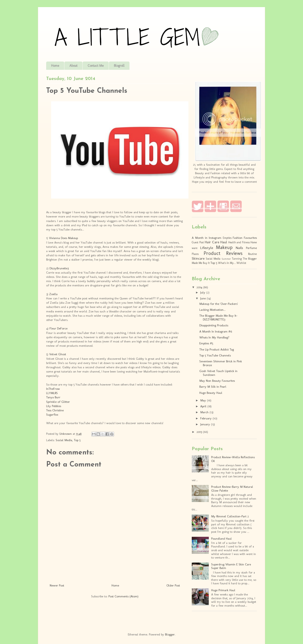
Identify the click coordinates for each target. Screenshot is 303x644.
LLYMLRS (52, 393)
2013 (200, 432)
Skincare (198, 258)
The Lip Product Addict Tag (217, 349)
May (204, 400)
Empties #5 (206, 343)
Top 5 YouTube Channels (215, 355)
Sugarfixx (52, 415)
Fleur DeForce (58, 328)
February (206, 418)
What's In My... (227, 263)
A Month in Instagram (207, 238)
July (203, 292)
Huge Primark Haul (223, 590)
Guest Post (198, 242)
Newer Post (57, 585)
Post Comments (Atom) (123, 596)
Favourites (250, 238)
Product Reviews (223, 253)
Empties (227, 238)
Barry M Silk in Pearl (213, 387)
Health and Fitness (239, 242)
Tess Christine (55, 410)
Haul (224, 242)
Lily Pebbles (54, 406)
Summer (226, 259)
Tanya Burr (53, 397)
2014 (200, 287)
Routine (252, 254)
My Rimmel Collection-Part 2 (230, 516)
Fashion (238, 238)
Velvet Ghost (58, 354)
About (73, 66)
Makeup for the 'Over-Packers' (219, 304)
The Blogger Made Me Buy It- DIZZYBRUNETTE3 (218, 318)
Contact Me (96, 66)
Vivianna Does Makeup (63, 238)
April (204, 406)
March (205, 412)
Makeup (224, 247)
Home (55, 66)
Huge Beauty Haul (211, 393)
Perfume (251, 248)
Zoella (53, 294)
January (206, 424)
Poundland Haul (221, 539)
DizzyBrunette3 (59, 268)
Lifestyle (207, 248)
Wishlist (241, 263)
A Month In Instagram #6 (216, 331)
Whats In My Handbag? (214, 337)
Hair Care (212, 242)
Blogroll (119, 66)
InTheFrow (53, 389)
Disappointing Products (214, 325)
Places (195, 254)
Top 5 (77, 440)
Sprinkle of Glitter (58, 402)
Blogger (170, 634)
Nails (239, 248)
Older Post (173, 585)
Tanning (237, 259)
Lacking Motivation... (212, 310)
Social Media (64, 440)
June (203, 298)
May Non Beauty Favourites (217, 381)
